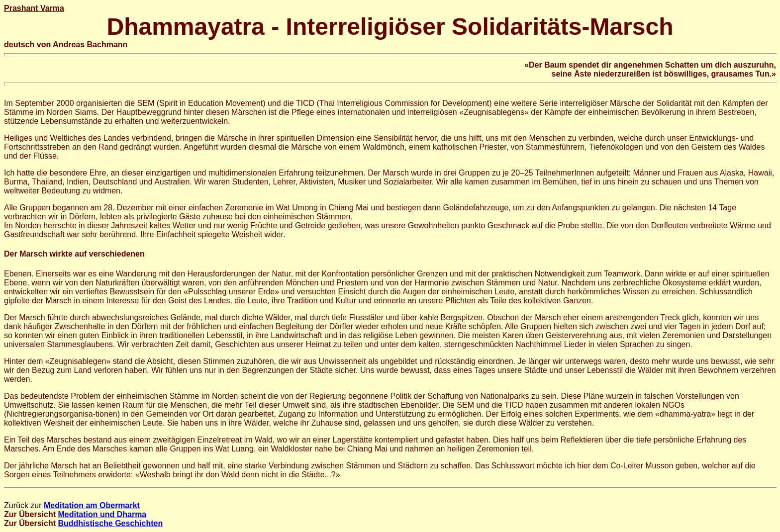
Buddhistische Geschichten (110, 523)
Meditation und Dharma (102, 514)
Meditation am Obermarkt (92, 505)
